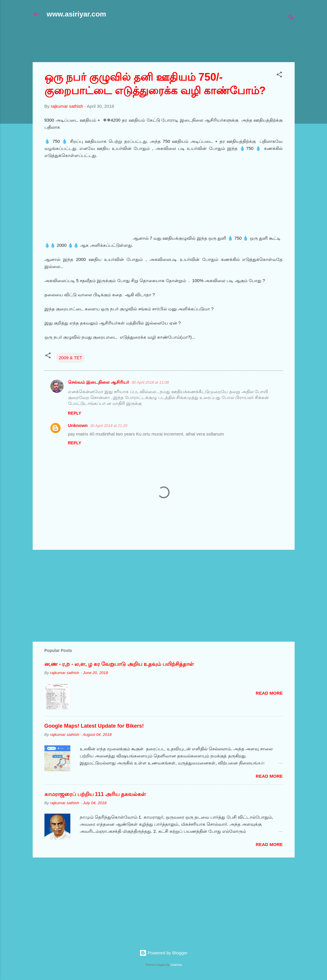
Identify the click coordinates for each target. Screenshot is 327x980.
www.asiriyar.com (77, 14)
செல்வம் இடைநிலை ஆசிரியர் (99, 382)
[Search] (291, 18)
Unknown (78, 425)
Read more (269, 693)
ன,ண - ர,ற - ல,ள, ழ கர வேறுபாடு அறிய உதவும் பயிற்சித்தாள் (119, 664)
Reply (75, 413)
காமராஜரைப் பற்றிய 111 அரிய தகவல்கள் (95, 794)
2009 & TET (71, 358)
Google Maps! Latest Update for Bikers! (94, 726)
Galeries (176, 965)
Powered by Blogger (163, 953)
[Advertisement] (175, 43)
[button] (279, 76)
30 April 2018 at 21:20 (109, 426)
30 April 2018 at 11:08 (150, 382)
